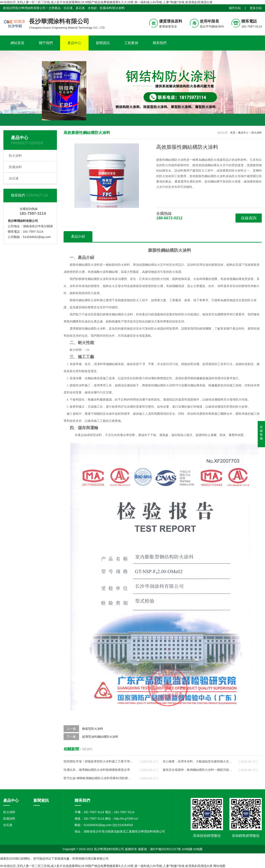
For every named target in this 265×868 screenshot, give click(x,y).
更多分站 (256, 8)
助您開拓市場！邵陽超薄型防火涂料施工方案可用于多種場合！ (98, 761)
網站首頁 (17, 43)
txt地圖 (198, 849)
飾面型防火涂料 (93, 729)
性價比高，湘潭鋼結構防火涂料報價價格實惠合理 (97, 770)
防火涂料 (15, 156)
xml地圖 (187, 849)
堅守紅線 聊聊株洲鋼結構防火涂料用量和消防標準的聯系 (98, 778)
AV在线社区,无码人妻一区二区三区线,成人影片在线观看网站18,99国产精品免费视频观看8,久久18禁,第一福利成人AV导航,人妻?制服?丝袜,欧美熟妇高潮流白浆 (106, 2)
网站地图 (219, 866)
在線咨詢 (249, 218)
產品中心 (74, 43)
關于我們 (46, 43)
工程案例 (131, 43)
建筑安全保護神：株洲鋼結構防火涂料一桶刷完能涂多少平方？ (197, 770)
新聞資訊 (103, 43)
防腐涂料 (15, 167)
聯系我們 (160, 43)
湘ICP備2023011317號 (165, 849)
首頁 (233, 133)
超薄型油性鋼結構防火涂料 (100, 737)
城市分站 (235, 8)
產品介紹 (78, 236)
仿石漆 (14, 178)
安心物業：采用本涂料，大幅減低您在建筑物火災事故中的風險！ (197, 761)
